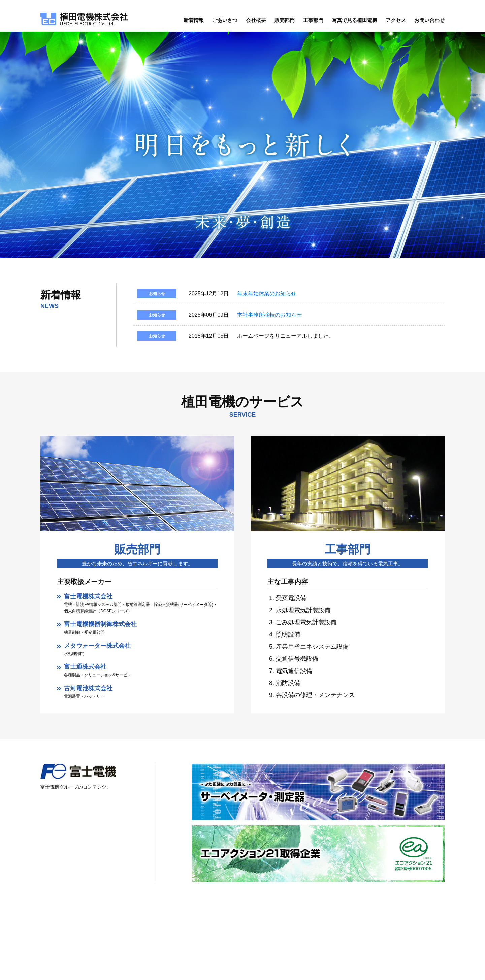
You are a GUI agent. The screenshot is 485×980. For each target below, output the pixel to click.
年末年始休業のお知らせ (267, 296)
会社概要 (256, 22)
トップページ (305, 926)
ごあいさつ (225, 22)
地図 (179, 942)
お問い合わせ (429, 22)
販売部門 (285, 22)
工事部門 (313, 22)
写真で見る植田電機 (354, 22)
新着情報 (194, 22)
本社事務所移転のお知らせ (269, 317)
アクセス (396, 22)
